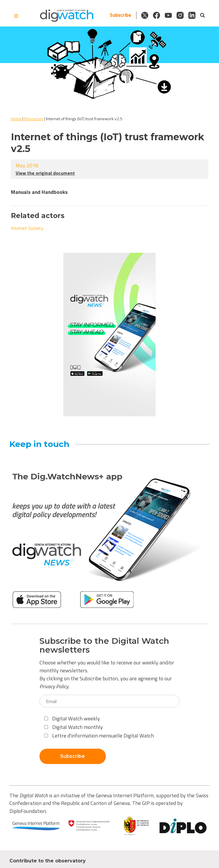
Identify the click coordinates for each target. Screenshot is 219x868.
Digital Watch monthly (74, 727)
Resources (34, 119)
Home (16, 119)
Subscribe (120, 15)
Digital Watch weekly (72, 718)
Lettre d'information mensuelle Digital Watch (99, 736)
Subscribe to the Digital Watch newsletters (104, 646)
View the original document (45, 173)
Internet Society (27, 228)
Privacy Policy (54, 686)
